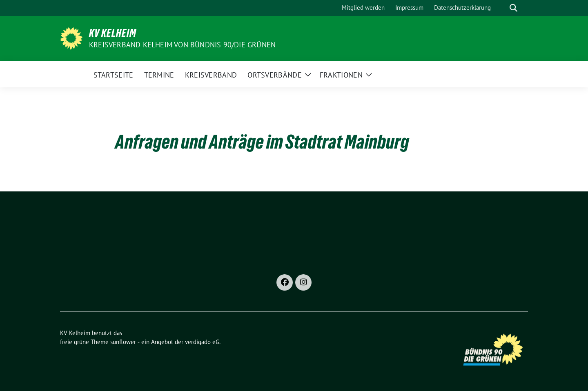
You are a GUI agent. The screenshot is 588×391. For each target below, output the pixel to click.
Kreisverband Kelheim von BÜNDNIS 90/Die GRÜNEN (182, 45)
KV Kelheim (113, 33)
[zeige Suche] (513, 8)
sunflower (123, 342)
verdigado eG (202, 342)
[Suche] (502, 8)
